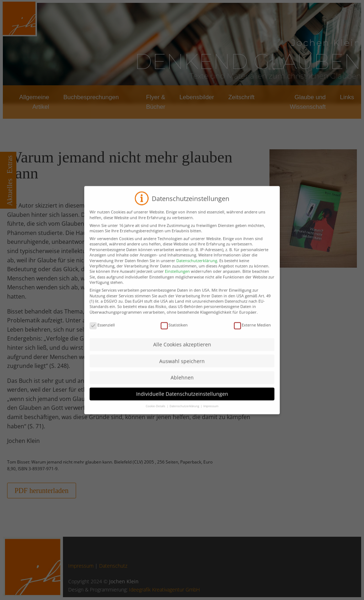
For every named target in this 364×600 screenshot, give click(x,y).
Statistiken (174, 333)
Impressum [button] (211, 414)
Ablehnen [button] (182, 385)
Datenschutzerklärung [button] (185, 414)
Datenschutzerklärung (197, 268)
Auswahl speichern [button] (182, 369)
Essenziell (102, 333)
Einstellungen (177, 279)
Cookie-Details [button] (156, 414)
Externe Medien (252, 333)
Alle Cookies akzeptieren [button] (182, 352)
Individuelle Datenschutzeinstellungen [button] (182, 401)
